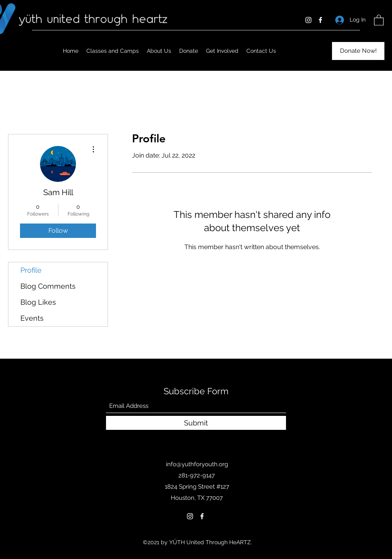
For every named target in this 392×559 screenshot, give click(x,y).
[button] (379, 20)
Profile (31, 270)
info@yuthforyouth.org (197, 464)
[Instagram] (308, 20)
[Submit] (196, 423)
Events (32, 318)
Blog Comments (48, 286)
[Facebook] (320, 20)
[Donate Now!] (358, 51)
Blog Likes (38, 302)
